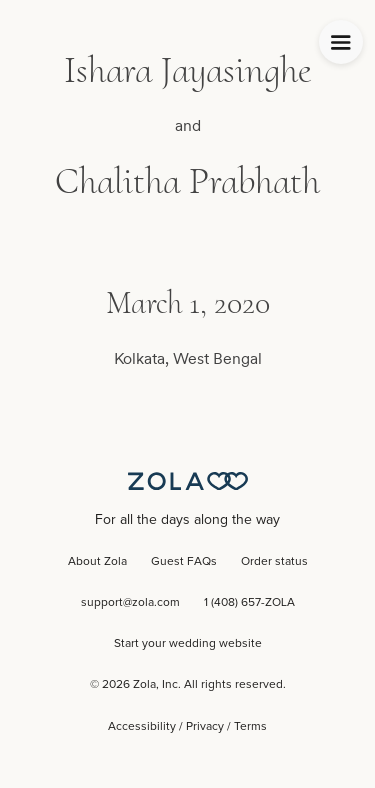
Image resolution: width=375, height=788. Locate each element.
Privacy (205, 727)
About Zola (97, 562)
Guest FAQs (184, 562)
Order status (274, 562)
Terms (250, 727)
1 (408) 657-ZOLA (249, 603)
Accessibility (142, 727)
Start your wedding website (188, 644)
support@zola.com (130, 603)
